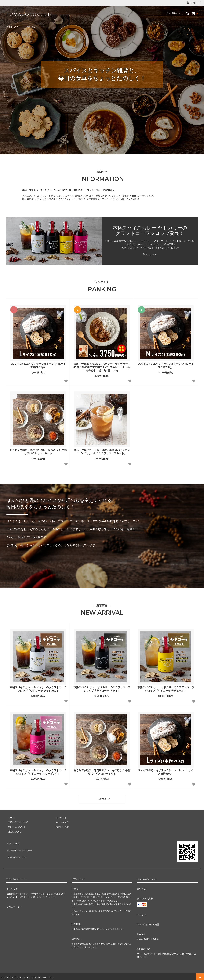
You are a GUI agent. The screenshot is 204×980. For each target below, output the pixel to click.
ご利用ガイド (14, 27)
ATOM (16, 841)
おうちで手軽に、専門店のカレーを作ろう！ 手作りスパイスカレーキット (38, 452)
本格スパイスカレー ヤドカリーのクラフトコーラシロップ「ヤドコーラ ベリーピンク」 (38, 772)
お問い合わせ (32, 27)
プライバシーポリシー (18, 851)
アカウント (194, 3)
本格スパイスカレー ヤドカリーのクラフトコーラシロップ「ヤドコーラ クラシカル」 (38, 689)
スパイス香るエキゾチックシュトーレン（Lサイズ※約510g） (38, 366)
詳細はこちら (150, 254)
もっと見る (103, 798)
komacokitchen (29, 14)
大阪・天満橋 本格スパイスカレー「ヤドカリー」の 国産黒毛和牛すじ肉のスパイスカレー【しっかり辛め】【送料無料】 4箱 (102, 367)
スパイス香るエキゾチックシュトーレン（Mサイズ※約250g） (166, 366)
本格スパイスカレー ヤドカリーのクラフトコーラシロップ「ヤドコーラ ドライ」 (102, 689)
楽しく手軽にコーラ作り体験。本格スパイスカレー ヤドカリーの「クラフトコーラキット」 (102, 452)
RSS (9, 841)
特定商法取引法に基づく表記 (21, 846)
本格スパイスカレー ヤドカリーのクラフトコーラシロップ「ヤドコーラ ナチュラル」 (166, 689)
